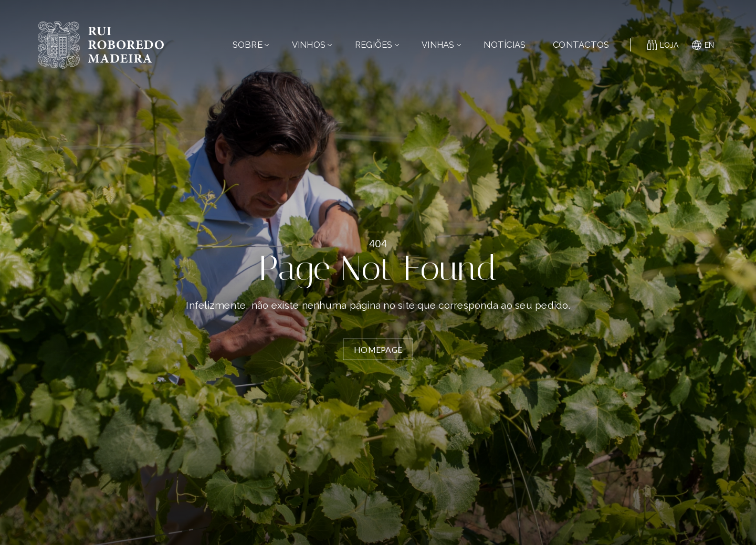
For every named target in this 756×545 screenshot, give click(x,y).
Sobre (251, 45)
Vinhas (441, 45)
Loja (663, 45)
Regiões (377, 45)
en (703, 45)
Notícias (505, 45)
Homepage (378, 349)
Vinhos (312, 45)
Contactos (581, 45)
